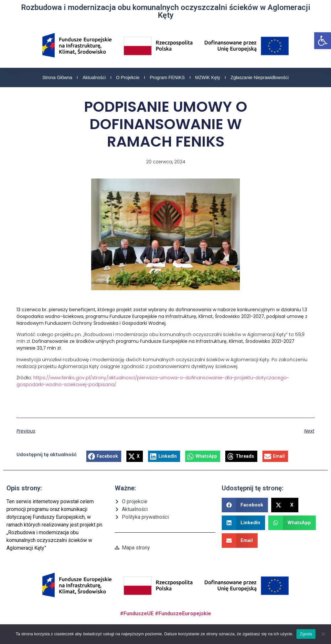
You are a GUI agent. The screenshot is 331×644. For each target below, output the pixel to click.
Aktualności (94, 77)
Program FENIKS (167, 77)
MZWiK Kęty (208, 77)
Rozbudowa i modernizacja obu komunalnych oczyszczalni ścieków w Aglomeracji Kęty (166, 11)
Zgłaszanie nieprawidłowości (260, 77)
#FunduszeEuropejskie (183, 613)
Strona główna (57, 77)
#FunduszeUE (137, 613)
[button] (323, 41)
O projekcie (128, 77)
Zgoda (306, 634)
